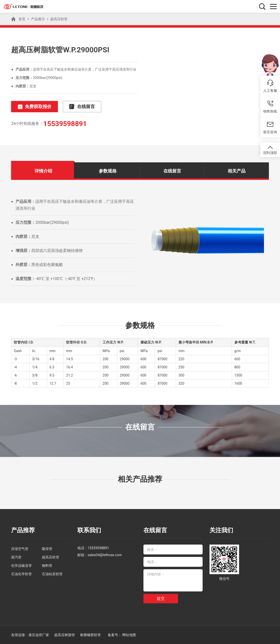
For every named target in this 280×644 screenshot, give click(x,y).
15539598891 (65, 124)
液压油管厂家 (39, 635)
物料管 (47, 566)
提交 (161, 598)
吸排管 (47, 549)
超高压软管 (59, 19)
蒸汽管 (16, 557)
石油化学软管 (21, 574)
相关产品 (237, 171)
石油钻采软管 (52, 574)
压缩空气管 (20, 549)
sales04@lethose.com (105, 555)
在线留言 (82, 107)
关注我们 (221, 530)
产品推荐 (23, 530)
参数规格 (108, 171)
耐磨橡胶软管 (91, 635)
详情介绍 (43, 171)
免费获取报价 (35, 107)
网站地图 (129, 635)
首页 (22, 19)
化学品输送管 (21, 566)
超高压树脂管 (65, 635)
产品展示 (38, 19)
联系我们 (89, 530)
